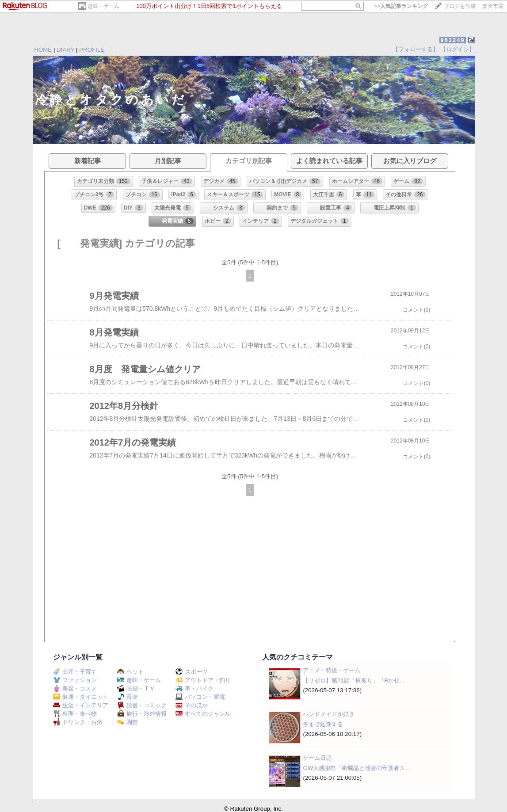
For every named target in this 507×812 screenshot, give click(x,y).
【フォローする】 (416, 49)
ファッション (75, 680)
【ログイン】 (457, 49)
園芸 (128, 722)
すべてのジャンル (203, 714)
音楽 (128, 697)
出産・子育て (75, 672)
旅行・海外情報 (142, 714)
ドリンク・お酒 (78, 722)
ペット (130, 672)
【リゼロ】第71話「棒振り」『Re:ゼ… (354, 680)
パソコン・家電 (200, 697)
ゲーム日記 (317, 758)
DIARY (65, 50)
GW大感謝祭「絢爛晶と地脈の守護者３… (357, 768)
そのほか (192, 705)
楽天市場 (493, 6)
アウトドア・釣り (203, 680)
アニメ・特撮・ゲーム (332, 670)
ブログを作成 (460, 6)
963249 (452, 40)
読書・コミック (142, 705)
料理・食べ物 (75, 714)
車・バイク (194, 688)
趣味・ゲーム (103, 6)
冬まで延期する (323, 724)
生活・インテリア (81, 705)
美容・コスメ (75, 688)
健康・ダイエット (81, 697)
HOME (43, 50)
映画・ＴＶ (136, 688)
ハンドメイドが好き (329, 714)
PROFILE (92, 50)
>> (401, 6)
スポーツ (192, 672)
